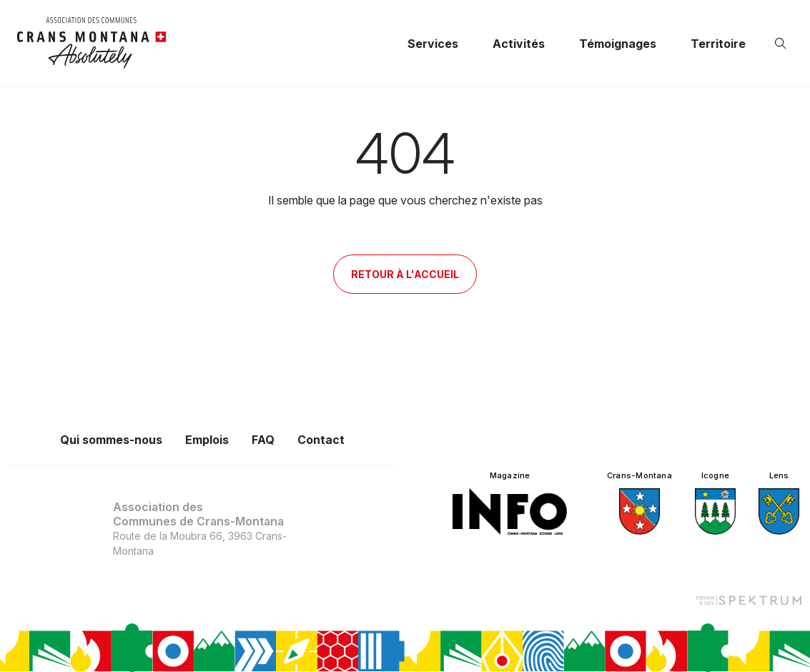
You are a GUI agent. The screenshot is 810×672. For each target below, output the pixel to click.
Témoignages (618, 44)
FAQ (263, 440)
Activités (519, 44)
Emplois (207, 440)
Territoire (718, 44)
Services (433, 44)
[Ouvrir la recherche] (784, 44)
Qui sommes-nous (111, 440)
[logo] (92, 43)
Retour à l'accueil (405, 274)
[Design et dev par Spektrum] (749, 599)
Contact (321, 440)
